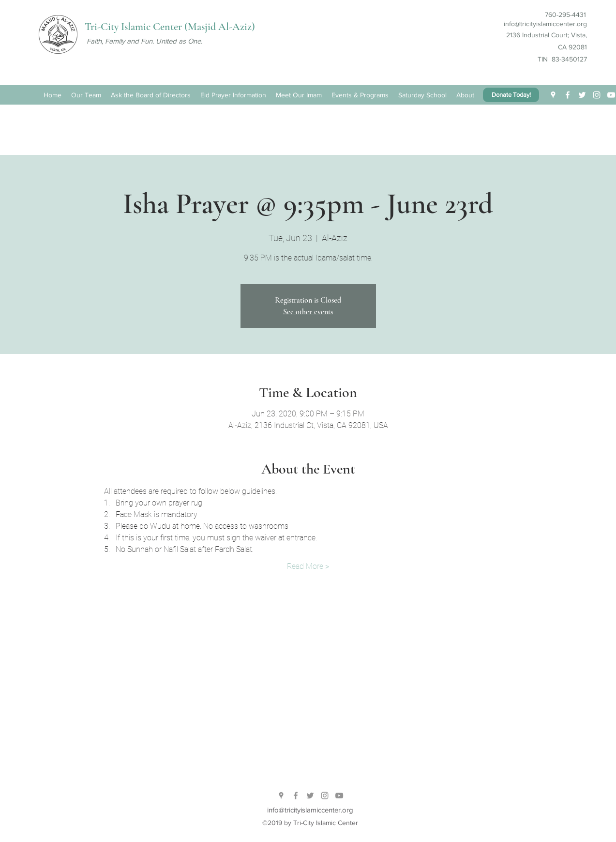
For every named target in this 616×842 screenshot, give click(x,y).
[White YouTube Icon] (611, 95)
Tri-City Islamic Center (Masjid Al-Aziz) (170, 27)
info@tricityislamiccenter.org (545, 24)
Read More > (308, 566)
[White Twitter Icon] (582, 95)
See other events (308, 312)
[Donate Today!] (511, 95)
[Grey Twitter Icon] (310, 796)
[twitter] (553, 95)
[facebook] (568, 95)
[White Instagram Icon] (597, 95)
